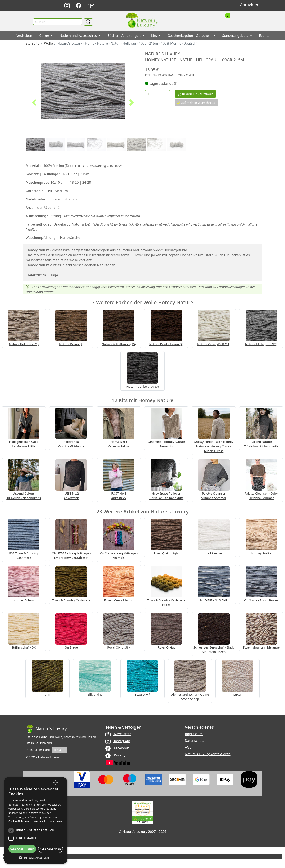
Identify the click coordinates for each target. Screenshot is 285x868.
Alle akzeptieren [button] (22, 849)
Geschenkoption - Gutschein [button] (190, 37)
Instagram (118, 742)
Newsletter (118, 735)
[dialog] (36, 821)
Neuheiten (24, 37)
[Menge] (158, 95)
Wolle (48, 44)
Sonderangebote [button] (236, 37)
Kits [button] (155, 37)
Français (194, 6)
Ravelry (115, 756)
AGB (188, 748)
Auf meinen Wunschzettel (197, 104)
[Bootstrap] (46, 730)
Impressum (194, 735)
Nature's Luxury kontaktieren (208, 755)
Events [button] (264, 37)
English (185, 6)
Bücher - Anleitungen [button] (124, 37)
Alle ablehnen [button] (50, 849)
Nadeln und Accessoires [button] (79, 37)
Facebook (117, 749)
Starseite (33, 44)
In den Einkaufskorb (195, 95)
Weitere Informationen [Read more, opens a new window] (48, 821)
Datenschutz (195, 741)
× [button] (61, 782)
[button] (34, 104)
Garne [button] (45, 37)
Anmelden (250, 4)
